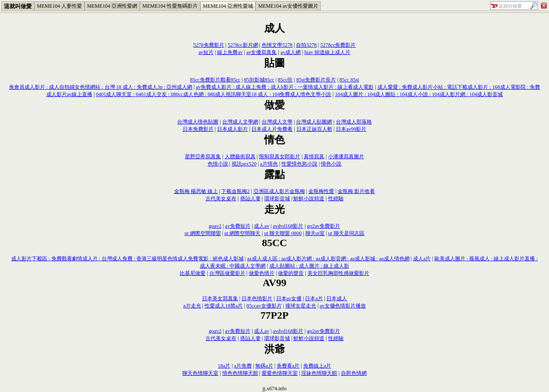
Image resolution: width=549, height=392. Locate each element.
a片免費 (243, 366)
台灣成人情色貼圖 (198, 122)
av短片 (206, 52)
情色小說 (331, 164)
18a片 (224, 366)
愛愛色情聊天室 (280, 373)
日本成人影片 (232, 129)
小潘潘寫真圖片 (346, 157)
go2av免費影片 (324, 226)
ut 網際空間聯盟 (202, 233)
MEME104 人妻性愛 (59, 6)
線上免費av (230, 52)
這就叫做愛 (18, 6)
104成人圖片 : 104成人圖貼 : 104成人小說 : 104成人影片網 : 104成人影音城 (419, 94)
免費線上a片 (317, 366)
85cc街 (285, 80)
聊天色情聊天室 (200, 373)
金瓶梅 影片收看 (356, 191)
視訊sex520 (244, 164)
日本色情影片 (257, 299)
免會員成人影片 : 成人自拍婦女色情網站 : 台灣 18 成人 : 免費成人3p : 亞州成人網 (101, 87)
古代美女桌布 (221, 199)
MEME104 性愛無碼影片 (170, 6)
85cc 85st (349, 80)
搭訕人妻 (250, 199)
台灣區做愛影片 (227, 273)
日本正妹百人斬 (314, 129)
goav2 (215, 226)
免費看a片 (288, 366)
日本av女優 (289, 299)
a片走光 (192, 306)
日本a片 (314, 299)
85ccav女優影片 (264, 306)
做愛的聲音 (291, 273)
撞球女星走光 (301, 306)
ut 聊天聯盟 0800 (283, 233)
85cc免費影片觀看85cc (215, 80)
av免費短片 (238, 226)
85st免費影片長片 (316, 80)
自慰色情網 (354, 373)
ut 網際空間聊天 (242, 233)
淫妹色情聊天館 (319, 373)
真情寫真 (314, 157)
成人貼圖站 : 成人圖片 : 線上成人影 (309, 266)
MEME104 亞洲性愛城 (228, 6)
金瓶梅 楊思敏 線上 (196, 191)
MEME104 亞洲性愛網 (112, 6)
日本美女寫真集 (220, 299)
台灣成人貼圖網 (314, 122)
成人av (261, 226)
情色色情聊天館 (240, 373)
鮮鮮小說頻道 (309, 199)
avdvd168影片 (288, 226)
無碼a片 (264, 366)
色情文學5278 (277, 45)
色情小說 (218, 164)
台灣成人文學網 (240, 122)
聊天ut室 (315, 233)
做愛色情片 (262, 273)
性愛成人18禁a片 (224, 306)
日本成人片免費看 (272, 129)
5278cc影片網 (243, 45)
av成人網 (291, 52)
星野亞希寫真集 (203, 157)
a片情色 (269, 164)
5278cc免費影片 (338, 45)
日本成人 (337, 299)
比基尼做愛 (193, 273)
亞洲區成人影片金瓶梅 (279, 191)
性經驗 (336, 199)
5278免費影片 (209, 45)
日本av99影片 (351, 129)
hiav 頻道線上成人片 (328, 52)
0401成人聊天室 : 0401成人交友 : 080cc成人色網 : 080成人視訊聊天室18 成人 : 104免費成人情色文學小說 (213, 94)
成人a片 (422, 259)
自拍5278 (306, 45)
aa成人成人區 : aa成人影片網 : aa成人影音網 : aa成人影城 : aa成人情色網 (328, 259)
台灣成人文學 (277, 122)
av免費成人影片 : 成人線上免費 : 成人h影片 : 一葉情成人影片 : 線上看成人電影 (285, 87)
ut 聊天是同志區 (346, 233)
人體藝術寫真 (240, 157)
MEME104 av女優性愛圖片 (288, 6)
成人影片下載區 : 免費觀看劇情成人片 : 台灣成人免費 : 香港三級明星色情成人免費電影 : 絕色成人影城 (127, 259)
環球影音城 (277, 199)
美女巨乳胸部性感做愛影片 (338, 273)
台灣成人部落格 (354, 122)
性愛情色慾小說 (299, 164)
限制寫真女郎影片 (280, 157)
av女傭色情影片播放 (342, 306)
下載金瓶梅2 (235, 191)
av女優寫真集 (261, 52)
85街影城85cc (259, 80)
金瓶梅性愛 (321, 191)
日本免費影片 (198, 129)
